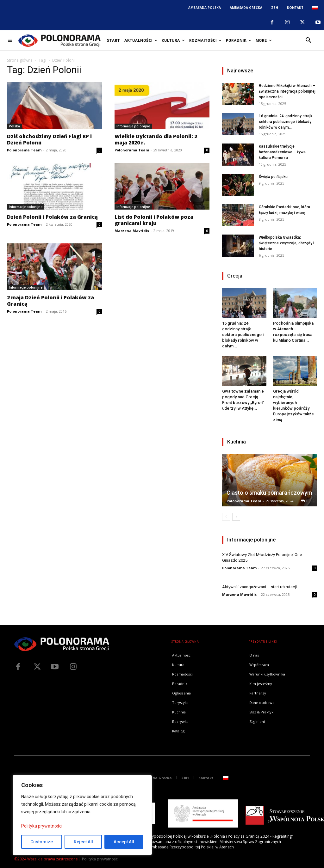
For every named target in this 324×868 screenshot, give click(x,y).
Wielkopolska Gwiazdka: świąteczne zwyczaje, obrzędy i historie (287, 243)
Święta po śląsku (273, 177)
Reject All (83, 842)
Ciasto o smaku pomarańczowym (269, 493)
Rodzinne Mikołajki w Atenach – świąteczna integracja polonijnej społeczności (287, 91)
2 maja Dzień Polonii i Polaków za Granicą (50, 301)
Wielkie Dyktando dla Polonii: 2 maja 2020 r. (156, 139)
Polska (14, 126)
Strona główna (20, 60)
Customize (42, 842)
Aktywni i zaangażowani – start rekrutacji (259, 587)
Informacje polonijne (133, 126)
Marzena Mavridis (132, 231)
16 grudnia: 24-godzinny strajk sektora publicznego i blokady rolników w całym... (286, 122)
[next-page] (236, 517)
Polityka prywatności (42, 826)
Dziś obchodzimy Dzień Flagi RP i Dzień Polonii (49, 139)
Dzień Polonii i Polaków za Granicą (52, 217)
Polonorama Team (24, 150)
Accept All (124, 842)
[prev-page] (226, 517)
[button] (308, 40)
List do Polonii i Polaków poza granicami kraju (154, 220)
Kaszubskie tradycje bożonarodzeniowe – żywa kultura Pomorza (282, 152)
